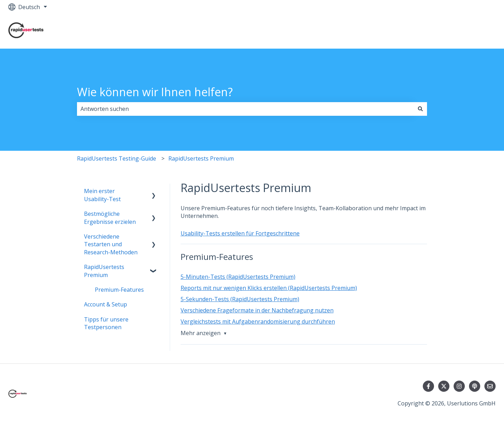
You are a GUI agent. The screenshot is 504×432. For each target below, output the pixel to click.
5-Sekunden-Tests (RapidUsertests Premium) (240, 299)
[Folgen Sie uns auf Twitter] (444, 386)
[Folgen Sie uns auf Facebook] (428, 386)
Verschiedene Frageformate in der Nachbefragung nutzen (257, 310)
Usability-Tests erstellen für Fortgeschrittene (240, 233)
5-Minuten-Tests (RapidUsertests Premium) (238, 277)
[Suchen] (420, 109)
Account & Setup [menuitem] (106, 304)
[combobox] (245, 109)
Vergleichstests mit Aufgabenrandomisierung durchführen (258, 321)
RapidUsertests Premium (201, 158)
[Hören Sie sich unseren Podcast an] (475, 386)
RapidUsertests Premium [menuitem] (104, 271)
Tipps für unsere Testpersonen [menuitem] (106, 323)
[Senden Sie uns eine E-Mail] (490, 386)
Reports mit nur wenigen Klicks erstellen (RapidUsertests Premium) (269, 288)
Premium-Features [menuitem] (119, 290)
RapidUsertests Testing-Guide (117, 158)
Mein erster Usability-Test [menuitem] (102, 195)
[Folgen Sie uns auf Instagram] (459, 386)
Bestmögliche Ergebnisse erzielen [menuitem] (110, 218)
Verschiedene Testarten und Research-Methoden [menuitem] (111, 244)
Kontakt (478, 31)
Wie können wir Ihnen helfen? (155, 92)
